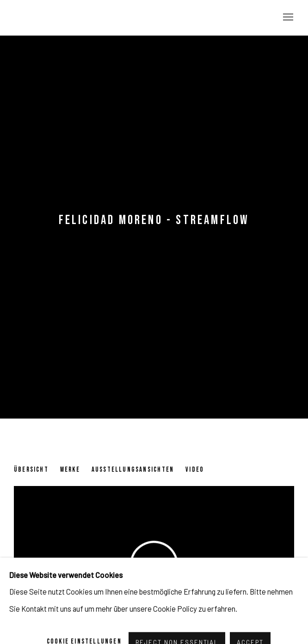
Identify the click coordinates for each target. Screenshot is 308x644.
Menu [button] (287, 18)
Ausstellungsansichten (133, 470)
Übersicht (31, 470)
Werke (70, 470)
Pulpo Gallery (65, 18)
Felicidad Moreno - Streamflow (154, 220)
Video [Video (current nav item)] (195, 470)
